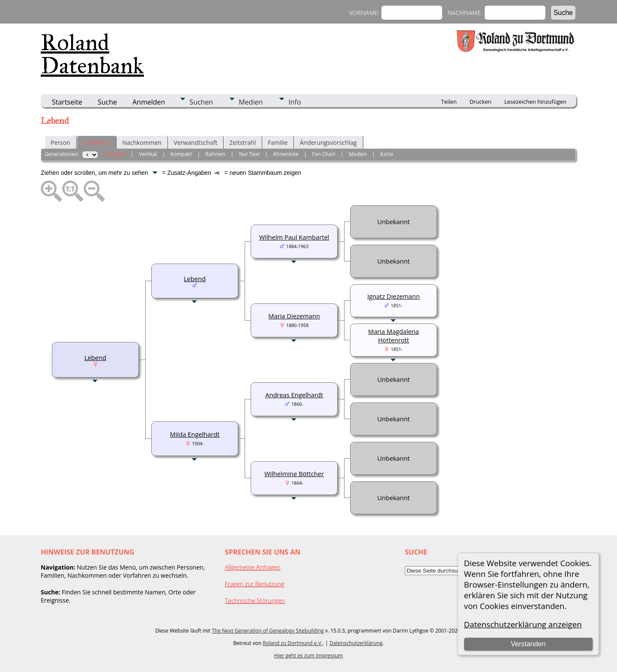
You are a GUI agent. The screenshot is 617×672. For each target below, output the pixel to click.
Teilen (449, 102)
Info (295, 102)
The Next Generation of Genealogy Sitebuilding (268, 631)
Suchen (201, 102)
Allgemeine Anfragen (253, 567)
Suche (107, 102)
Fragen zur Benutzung (255, 584)
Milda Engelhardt (195, 434)
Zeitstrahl (243, 142)
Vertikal (148, 154)
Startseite (67, 102)
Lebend (95, 357)
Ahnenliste (286, 154)
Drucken (481, 102)
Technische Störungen (255, 601)
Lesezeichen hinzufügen (535, 102)
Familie (278, 142)
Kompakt (181, 154)
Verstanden (528, 644)
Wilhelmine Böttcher (294, 474)
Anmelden (149, 102)
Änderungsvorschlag (328, 142)
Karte (386, 154)
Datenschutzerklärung (356, 643)
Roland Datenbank (92, 54)
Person (60, 142)
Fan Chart (323, 154)
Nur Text (249, 154)
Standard (114, 154)
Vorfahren (96, 142)
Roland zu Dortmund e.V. (293, 643)
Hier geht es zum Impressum (309, 655)
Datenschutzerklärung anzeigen (523, 624)
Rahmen (216, 154)
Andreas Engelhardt (294, 395)
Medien (251, 102)
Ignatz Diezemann (393, 296)
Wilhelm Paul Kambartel (294, 237)
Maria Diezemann (294, 316)
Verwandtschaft (195, 142)
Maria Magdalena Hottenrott (393, 336)
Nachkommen (142, 142)
